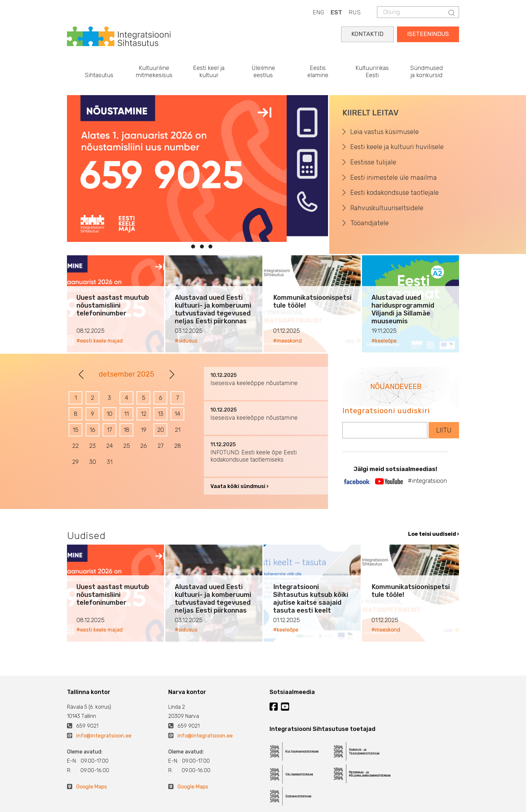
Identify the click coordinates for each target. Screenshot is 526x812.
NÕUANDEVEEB (396, 387)
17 (109, 430)
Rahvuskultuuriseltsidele (387, 208)
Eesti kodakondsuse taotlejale (394, 193)
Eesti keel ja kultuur (209, 72)
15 (75, 430)
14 (177, 414)
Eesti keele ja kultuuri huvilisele (397, 147)
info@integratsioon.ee (104, 736)
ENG (318, 12)
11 (126, 414)
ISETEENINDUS (428, 34)
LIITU (444, 430)
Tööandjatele (370, 223)
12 (144, 414)
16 (92, 430)
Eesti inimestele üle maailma (394, 178)
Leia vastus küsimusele (385, 132)
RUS (355, 12)
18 (126, 430)
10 (109, 414)
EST (336, 12)
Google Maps (91, 787)
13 (161, 414)
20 (161, 430)
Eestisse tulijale (373, 162)
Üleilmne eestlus (263, 72)
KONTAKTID (367, 34)
